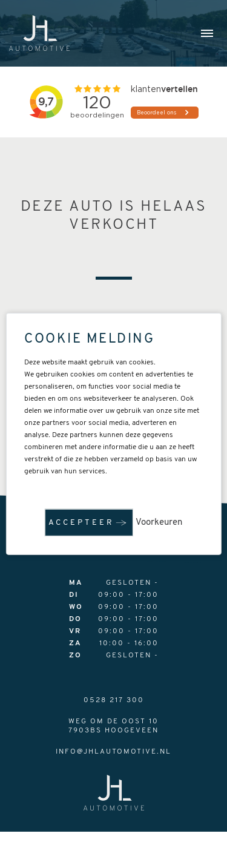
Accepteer (81, 523)
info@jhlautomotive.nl (113, 752)
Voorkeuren (159, 523)
